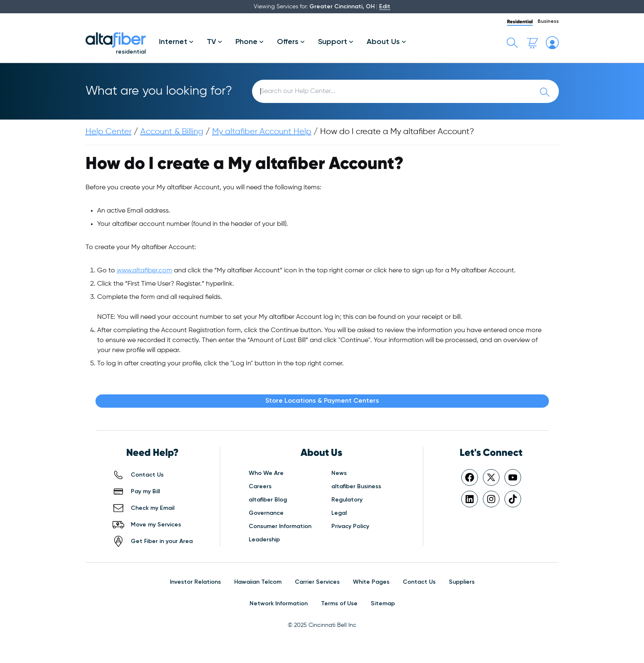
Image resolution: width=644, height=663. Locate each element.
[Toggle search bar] (512, 43)
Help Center (109, 132)
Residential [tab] (520, 21)
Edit (385, 7)
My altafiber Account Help (262, 132)
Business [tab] (548, 22)
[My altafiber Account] (552, 43)
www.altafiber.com (144, 271)
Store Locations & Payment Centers (322, 401)
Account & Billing (172, 132)
